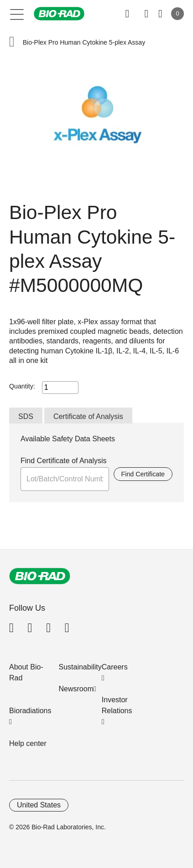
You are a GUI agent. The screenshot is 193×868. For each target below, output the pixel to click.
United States (39, 805)
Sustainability (80, 667)
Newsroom (76, 689)
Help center (28, 743)
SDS (26, 416)
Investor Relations (117, 705)
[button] (12, 43)
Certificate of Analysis (88, 416)
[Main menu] (17, 14)
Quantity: (22, 386)
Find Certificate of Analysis (64, 461)
